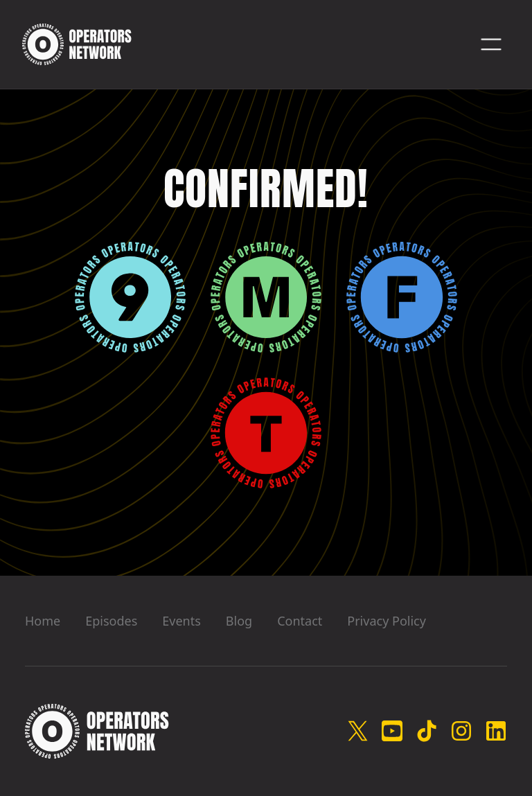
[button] (491, 44)
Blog (239, 621)
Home (43, 621)
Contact (300, 621)
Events (181, 621)
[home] (77, 44)
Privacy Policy (387, 621)
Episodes (111, 621)
